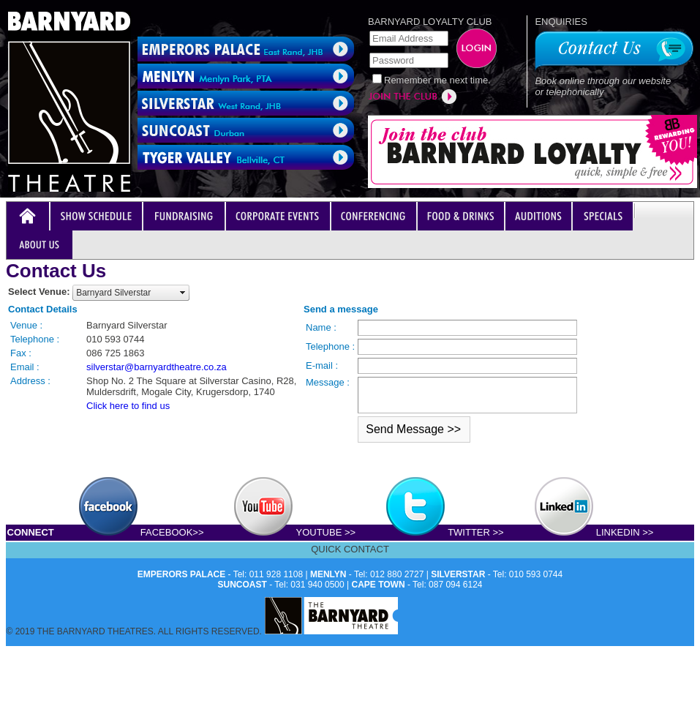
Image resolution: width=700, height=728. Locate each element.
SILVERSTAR (458, 574)
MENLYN (328, 574)
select (183, 293)
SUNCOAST (242, 585)
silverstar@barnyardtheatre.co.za (157, 367)
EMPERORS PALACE (181, 574)
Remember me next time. (437, 80)
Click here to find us (128, 406)
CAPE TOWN (379, 585)
